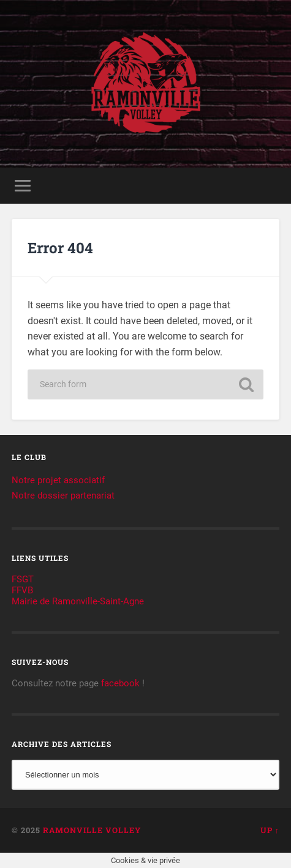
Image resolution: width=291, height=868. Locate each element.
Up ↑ (270, 830)
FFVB (22, 590)
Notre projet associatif (58, 480)
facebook (120, 683)
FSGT (23, 579)
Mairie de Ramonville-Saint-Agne (78, 601)
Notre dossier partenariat (63, 495)
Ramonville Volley (92, 830)
